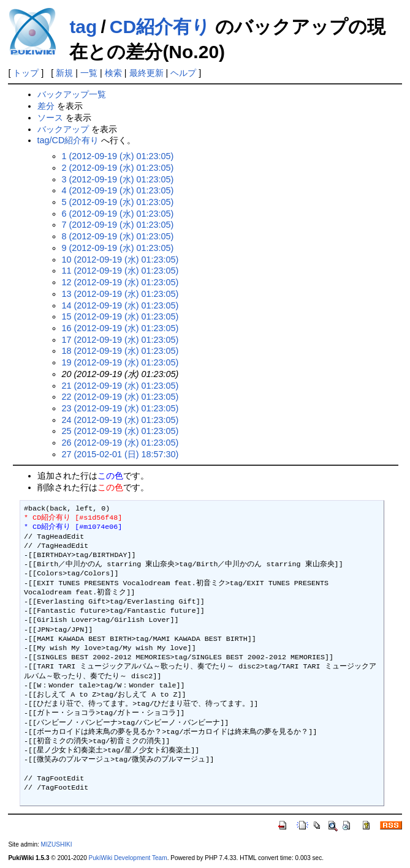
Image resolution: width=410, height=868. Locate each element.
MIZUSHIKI (57, 844)
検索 (113, 73)
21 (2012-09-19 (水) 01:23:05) (120, 386)
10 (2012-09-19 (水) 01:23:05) (120, 260)
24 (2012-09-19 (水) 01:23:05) (120, 420)
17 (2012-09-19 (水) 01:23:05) (120, 340)
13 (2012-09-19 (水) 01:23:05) (120, 294)
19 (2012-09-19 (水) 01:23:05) (120, 362)
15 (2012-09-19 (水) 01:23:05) (120, 316)
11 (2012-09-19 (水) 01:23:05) (120, 271)
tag (83, 27)
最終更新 (146, 73)
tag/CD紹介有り (68, 140)
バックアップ (63, 129)
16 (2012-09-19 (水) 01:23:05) (120, 328)
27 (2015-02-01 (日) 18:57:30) (120, 454)
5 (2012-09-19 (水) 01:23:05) (118, 202)
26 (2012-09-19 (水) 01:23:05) (120, 443)
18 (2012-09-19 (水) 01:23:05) (120, 351)
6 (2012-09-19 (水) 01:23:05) (118, 214)
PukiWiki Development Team (128, 858)
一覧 (89, 73)
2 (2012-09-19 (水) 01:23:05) (118, 168)
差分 (46, 106)
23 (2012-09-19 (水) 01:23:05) (120, 408)
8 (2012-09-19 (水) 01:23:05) (118, 236)
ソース (50, 118)
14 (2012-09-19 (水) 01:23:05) (120, 305)
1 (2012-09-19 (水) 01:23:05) (118, 156)
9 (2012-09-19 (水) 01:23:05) (118, 248)
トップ (26, 73)
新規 (64, 73)
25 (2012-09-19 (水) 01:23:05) (120, 431)
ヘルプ (183, 73)
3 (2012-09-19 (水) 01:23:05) (118, 179)
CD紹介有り (160, 27)
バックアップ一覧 (72, 94)
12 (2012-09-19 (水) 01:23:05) (120, 282)
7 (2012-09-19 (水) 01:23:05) (118, 225)
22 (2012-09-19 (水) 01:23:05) (120, 397)
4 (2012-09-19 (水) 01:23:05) (118, 190)
